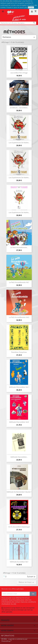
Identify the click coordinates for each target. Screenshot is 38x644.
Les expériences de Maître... (19, 143)
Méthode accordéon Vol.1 (19, 562)
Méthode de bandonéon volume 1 (19, 492)
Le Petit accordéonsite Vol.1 (19, 282)
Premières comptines (19, 352)
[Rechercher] (18, 23)
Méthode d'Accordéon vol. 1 (19, 387)
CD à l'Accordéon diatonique (19, 527)
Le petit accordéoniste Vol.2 (19, 317)
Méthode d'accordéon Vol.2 (19, 422)
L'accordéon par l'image (19, 73)
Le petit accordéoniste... (19, 248)
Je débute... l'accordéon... (19, 108)
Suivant (32, 577)
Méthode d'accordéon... (19, 457)
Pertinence (19, 37)
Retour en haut (27, 582)
